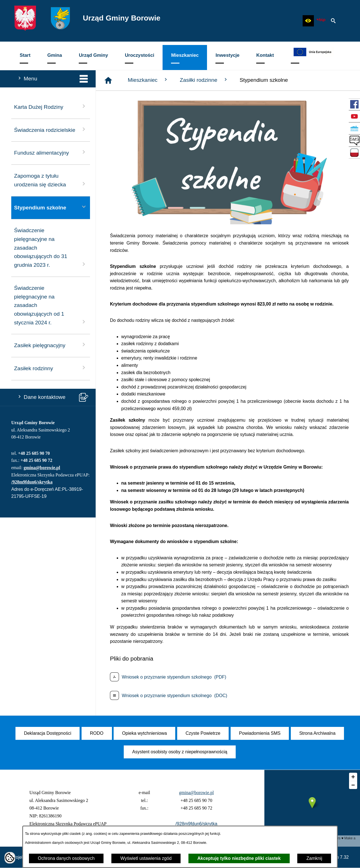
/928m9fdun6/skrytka (32, 482)
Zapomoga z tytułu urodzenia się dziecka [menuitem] (51, 180)
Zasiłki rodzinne (204, 80)
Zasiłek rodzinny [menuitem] (51, 368)
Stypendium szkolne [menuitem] (51, 207)
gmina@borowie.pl (42, 468)
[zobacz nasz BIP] (321, 21)
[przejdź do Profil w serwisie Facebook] (354, 104)
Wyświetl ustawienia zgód (146, 858)
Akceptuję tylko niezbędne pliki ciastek (239, 858)
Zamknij (314, 858)
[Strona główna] (108, 80)
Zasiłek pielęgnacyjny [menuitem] (51, 345)
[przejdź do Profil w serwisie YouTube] (354, 116)
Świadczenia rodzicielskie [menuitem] (51, 129)
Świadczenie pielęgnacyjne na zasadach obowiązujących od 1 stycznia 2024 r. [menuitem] (51, 305)
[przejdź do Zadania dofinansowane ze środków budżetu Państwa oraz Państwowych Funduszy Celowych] (354, 153)
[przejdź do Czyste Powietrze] (354, 128)
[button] (308, 21)
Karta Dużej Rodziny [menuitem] (51, 106)
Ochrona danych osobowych (66, 858)
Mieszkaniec (148, 80)
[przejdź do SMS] (354, 141)
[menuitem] (25, 57)
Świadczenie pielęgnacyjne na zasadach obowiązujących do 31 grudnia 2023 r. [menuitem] (51, 248)
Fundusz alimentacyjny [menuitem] (51, 152)
